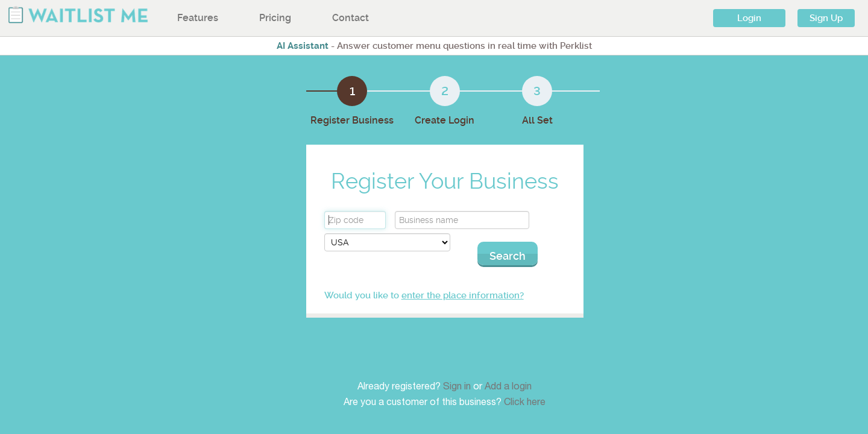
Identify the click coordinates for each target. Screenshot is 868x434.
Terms (552, 376)
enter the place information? (495, 283)
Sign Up (826, 18)
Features (198, 18)
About (356, 376)
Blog (641, 362)
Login (749, 18)
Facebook (652, 389)
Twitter (646, 376)
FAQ (547, 348)
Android (452, 362)
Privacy (554, 389)
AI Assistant (303, 46)
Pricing (275, 18)
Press (643, 348)
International (368, 389)
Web (446, 376)
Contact (351, 18)
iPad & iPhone (463, 348)
